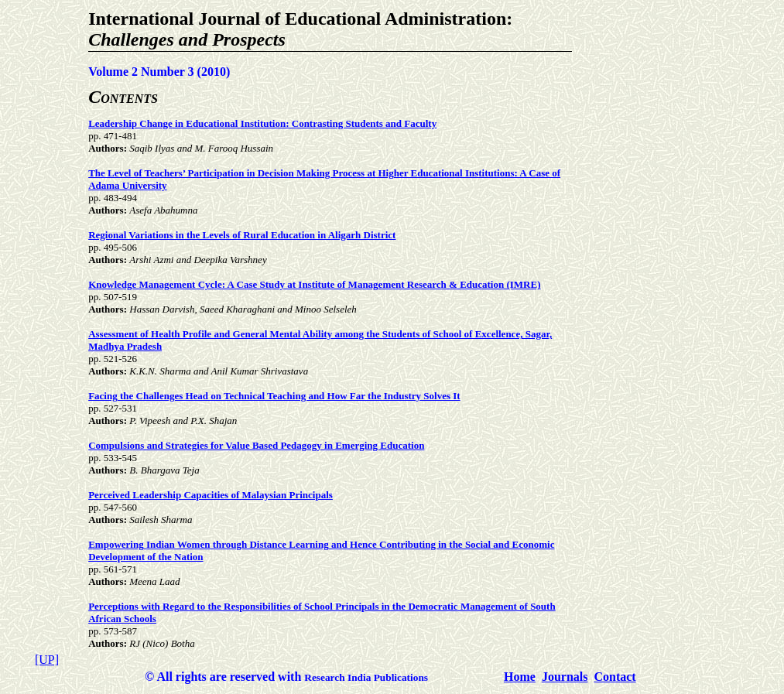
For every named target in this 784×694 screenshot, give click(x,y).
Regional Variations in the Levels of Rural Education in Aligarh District (242, 235)
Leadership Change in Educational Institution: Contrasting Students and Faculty (262, 123)
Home (520, 677)
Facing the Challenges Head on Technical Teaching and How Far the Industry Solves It (274, 396)
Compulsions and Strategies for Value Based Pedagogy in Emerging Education (256, 445)
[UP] (47, 660)
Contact (615, 677)
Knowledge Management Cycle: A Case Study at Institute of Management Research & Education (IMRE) (314, 284)
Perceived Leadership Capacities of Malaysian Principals (211, 495)
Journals (565, 677)
